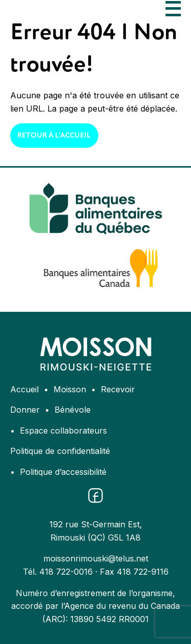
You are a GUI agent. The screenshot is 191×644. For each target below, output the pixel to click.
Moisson (70, 389)
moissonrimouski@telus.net (96, 558)
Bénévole (73, 410)
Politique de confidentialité (60, 451)
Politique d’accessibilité (63, 472)
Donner (25, 410)
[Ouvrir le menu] (173, 9)
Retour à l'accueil (54, 136)
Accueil (24, 389)
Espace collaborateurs (63, 431)
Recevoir (118, 389)
